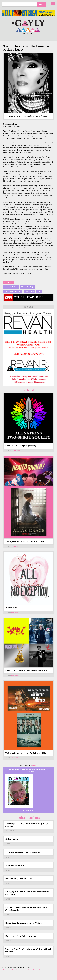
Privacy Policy (38, 970)
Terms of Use (25, 970)
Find (41, 4)
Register (15, 970)
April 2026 (29, 810)
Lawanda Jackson (11, 287)
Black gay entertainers (13, 291)
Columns (9, 282)
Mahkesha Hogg (27, 287)
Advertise (6, 970)
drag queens (29, 291)
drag (39, 291)
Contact (48, 970)
